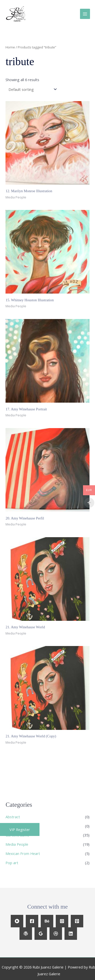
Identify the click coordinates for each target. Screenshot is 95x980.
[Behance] (47, 921)
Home (10, 47)
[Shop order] (31, 89)
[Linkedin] (71, 934)
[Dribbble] (56, 934)
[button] (20, 829)
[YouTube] (17, 921)
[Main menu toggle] (85, 14)
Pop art (12, 863)
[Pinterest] (77, 921)
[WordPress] (26, 934)
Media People (17, 844)
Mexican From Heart (23, 853)
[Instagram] (62, 921)
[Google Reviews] (41, 934)
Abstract (13, 817)
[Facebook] (32, 921)
